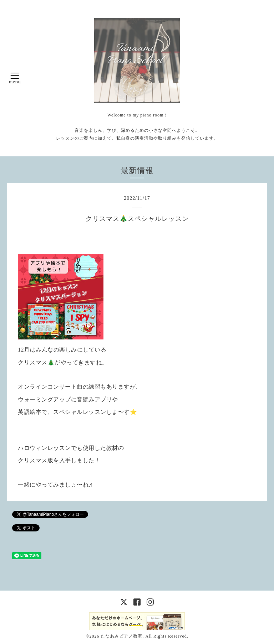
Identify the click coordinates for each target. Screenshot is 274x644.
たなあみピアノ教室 (121, 636)
